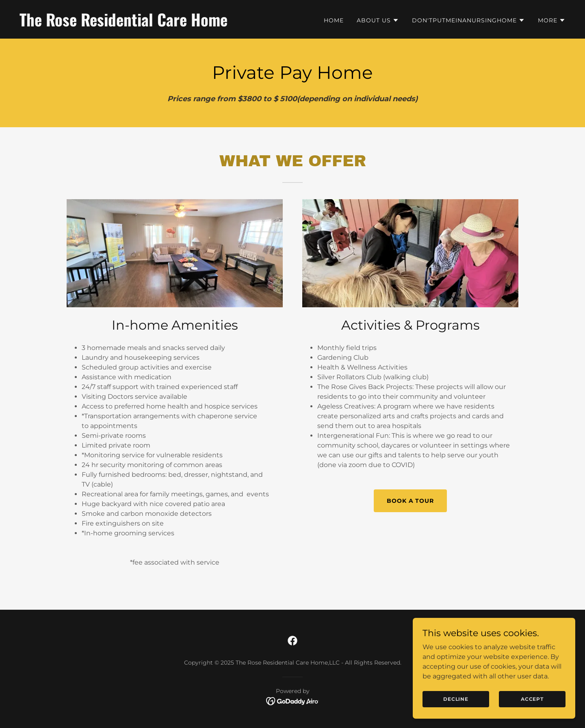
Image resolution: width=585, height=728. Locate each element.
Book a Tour (411, 501)
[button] (378, 20)
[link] (153, 24)
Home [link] (334, 20)
